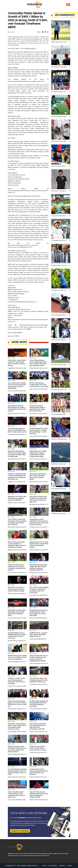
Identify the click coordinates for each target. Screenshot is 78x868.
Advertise (62, 866)
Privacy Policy (53, 866)
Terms (44, 866)
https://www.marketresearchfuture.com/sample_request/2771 (26, 81)
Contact (70, 866)
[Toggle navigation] (68, 5)
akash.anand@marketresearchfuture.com (24, 302)
